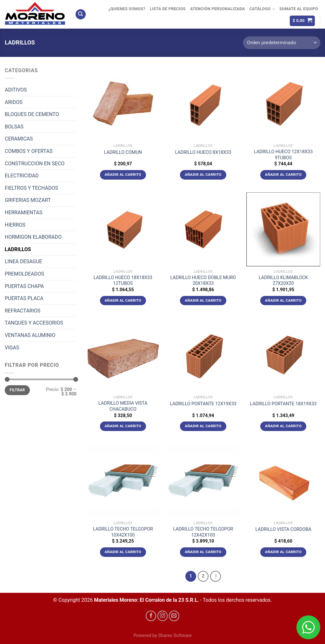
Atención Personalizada (218, 9)
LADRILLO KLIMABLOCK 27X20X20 (283, 281)
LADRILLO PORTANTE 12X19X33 (203, 404)
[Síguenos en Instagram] (163, 616)
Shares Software (175, 636)
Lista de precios (168, 9)
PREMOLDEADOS (24, 274)
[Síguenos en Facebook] (151, 616)
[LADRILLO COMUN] (123, 103)
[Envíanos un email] (174, 616)
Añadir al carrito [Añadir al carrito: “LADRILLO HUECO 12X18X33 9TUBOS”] (283, 175)
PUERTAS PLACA (24, 298)
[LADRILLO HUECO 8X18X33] (203, 103)
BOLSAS (14, 127)
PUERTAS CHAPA (24, 286)
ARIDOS (14, 102)
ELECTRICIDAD (22, 176)
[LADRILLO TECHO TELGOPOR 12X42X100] (203, 481)
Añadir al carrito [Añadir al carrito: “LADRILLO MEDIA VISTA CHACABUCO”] (123, 426)
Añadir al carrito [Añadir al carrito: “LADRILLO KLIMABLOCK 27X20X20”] (283, 300)
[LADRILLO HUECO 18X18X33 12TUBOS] (123, 229)
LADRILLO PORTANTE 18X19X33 (283, 404)
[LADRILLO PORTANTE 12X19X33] (203, 355)
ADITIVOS (16, 90)
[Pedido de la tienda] (282, 43)
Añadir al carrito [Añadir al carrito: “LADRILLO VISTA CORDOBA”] (283, 552)
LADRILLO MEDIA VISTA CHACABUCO (123, 406)
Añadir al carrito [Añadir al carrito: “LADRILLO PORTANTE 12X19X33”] (203, 426)
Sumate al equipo (299, 9)
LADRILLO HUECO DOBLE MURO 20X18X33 (203, 281)
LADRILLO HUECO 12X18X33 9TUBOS (283, 155)
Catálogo (262, 9)
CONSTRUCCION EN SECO (35, 164)
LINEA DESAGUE (23, 261)
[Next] (216, 576)
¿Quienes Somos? (127, 9)
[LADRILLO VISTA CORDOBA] (283, 481)
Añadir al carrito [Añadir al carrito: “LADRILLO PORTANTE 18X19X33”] (283, 426)
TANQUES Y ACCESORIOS (34, 323)
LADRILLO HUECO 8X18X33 (203, 152)
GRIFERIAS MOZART (28, 200)
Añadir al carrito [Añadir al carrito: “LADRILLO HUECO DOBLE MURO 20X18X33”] (203, 300)
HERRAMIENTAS (23, 212)
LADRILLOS (18, 249)
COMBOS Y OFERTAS (29, 151)
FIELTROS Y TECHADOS (31, 188)
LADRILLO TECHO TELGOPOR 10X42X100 (123, 532)
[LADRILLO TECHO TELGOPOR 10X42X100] (123, 481)
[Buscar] (81, 14)
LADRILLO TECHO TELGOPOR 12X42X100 (203, 532)
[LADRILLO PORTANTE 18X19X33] (283, 355)
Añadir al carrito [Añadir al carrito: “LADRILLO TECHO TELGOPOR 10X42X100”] (123, 552)
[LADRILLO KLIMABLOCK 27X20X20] (283, 229)
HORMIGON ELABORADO (33, 237)
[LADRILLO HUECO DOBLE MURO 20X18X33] (203, 229)
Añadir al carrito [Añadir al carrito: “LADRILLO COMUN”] (123, 175)
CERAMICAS (19, 139)
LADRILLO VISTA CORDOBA (283, 529)
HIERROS (15, 225)
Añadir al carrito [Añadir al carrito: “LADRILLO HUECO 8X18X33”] (203, 175)
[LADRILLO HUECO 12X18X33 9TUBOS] (283, 103)
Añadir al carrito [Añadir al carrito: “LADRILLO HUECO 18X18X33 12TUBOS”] (123, 300)
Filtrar (17, 390)
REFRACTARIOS (23, 311)
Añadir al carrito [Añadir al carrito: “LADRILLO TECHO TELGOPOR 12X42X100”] (203, 552)
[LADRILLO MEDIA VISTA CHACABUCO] (123, 355)
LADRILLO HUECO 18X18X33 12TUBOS (123, 281)
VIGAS (12, 348)
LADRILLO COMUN (123, 152)
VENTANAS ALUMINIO (30, 335)
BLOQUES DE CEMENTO (32, 114)
